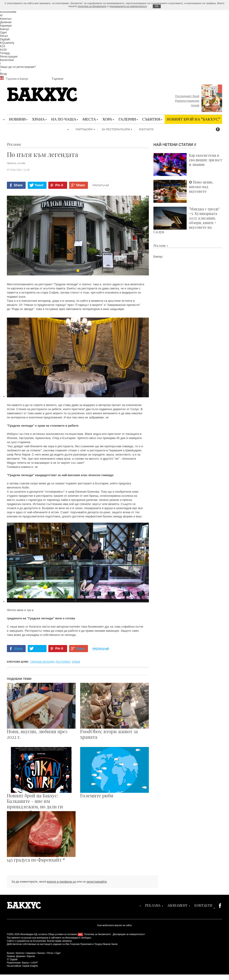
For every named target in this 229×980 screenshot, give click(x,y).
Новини (17, 119)
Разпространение (187, 101)
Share (18, 185)
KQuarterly (7, 43)
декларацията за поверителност (128, 6)
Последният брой (187, 96)
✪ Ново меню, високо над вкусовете (183, 191)
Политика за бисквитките (98, 934)
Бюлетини (7, 60)
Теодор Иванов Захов (106, 944)
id (1, 15)
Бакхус (5, 29)
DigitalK (5, 39)
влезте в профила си (61, 882)
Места (89, 119)
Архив (195, 105)
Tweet (39, 185)
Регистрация (9, 56)
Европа (31, 956)
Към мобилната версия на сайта (114, 925)
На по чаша (64, 119)
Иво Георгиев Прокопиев (78, 944)
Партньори (84, 129)
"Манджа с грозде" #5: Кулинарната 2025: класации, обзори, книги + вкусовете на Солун (187, 220)
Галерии (127, 119)
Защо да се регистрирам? (18, 67)
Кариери (6, 26)
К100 (3, 50)
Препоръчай (101, 185)
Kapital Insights (30, 966)
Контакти (146, 129)
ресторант (63, 662)
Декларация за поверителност (129, 934)
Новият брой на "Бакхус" (193, 119)
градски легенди (42, 662)
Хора (107, 119)
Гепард (5, 53)
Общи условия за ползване (63, 934)
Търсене (57, 79)
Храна (38, 119)
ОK (157, 6)
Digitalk (14, 959)
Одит (4, 32)
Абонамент (177, 905)
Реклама (153, 905)
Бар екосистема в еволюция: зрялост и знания (188, 165)
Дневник (6, 22)
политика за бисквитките (92, 6)
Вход (3, 74)
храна (76, 662)
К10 (3, 46)
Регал (4, 36)
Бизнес (41, 953)
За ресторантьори (116, 129)
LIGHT (34, 963)
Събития (151, 119)
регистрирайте (97, 882)
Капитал (6, 19)
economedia (8, 12)
